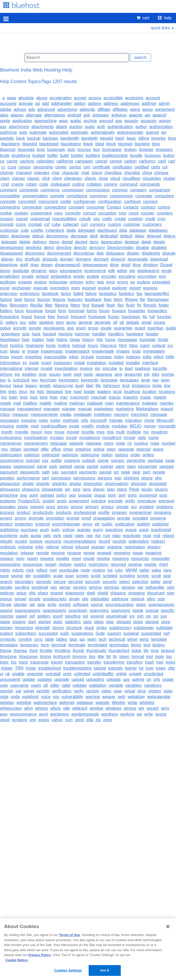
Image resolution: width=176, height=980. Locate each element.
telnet (132, 639)
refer (39, 547)
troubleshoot (50, 668)
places (99, 489)
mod (35, 426)
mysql (71, 438)
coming (111, 184)
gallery (11, 322)
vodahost (30, 697)
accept (80, 98)
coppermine (41, 213)
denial (67, 242)
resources (140, 559)
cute (25, 230)
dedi (94, 236)
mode (74, 426)
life (98, 386)
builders (93, 155)
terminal (59, 645)
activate (26, 104)
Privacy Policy (40, 955)
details (159, 242)
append (159, 115)
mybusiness (11, 438)
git (122, 322)
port (122, 495)
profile (104, 513)
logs (34, 397)
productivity (43, 513)
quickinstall (161, 530)
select (124, 582)
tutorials (115, 668)
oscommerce (12, 461)
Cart (143, 18)
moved (73, 432)
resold (89, 559)
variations (153, 685)
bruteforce (21, 155)
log (4, 397)
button (169, 155)
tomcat (138, 657)
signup (6, 599)
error (111, 282)
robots (18, 570)
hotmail (79, 346)
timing (46, 657)
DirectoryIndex (120, 248)
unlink (121, 674)
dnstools (50, 259)
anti (87, 115)
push (45, 530)
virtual (130, 691)
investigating (66, 368)
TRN (19, 668)
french (63, 317)
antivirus (119, 115)
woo (4, 714)
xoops (44, 720)
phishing (131, 478)
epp (101, 282)
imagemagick (77, 351)
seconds (44, 582)
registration (135, 547)
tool (150, 657)
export (135, 288)
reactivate (132, 536)
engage (25, 282)
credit (150, 219)
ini (25, 363)
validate (80, 685)
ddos (4, 236)
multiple (134, 432)
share (43, 593)
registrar (115, 547)
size (161, 599)
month (7, 432)
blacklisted (49, 144)
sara (167, 570)
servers (80, 587)
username (19, 685)
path (46, 472)
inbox (74, 357)
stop (110, 622)
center (61, 167)
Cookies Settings (68, 970)
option (107, 455)
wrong (161, 714)
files (4, 305)
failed (78, 294)
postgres (8, 501)
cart (172, 161)
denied (81, 242)
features (75, 300)
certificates (122, 167)
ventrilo (43, 691)
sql (85, 616)
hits (100, 340)
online (99, 449)
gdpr (33, 322)
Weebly (119, 703)
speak (138, 611)
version (92, 691)
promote (36, 518)
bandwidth (70, 138)
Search (141, 57)
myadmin (159, 432)
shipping (118, 593)
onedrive (83, 449)
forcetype (34, 311)
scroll (156, 576)
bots (71, 150)
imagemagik (103, 351)
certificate (101, 167)
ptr (97, 524)
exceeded (161, 282)
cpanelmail (40, 219)
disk (100, 253)
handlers (116, 334)
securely (93, 582)
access (95, 98)
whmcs (42, 708)
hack (36, 334)
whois (56, 708)
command (128, 184)
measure (20, 415)
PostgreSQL (29, 501)
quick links (160, 28)
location (149, 392)
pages (6, 466)
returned (118, 564)
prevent (37, 507)
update (29, 679)
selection (140, 582)
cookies (21, 213)
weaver (109, 697)
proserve (158, 518)
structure (74, 628)
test (147, 645)
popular (85, 495)
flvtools (150, 305)
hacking (65, 334)
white (132, 703)
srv (132, 616)
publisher (160, 524)
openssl (143, 449)
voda (15, 697)
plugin (147, 489)
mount (36, 432)
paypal (105, 472)
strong (58, 628)
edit (112, 271)
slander (20, 605)
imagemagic (52, 351)
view (118, 691)
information (10, 363)
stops (138, 622)
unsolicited (154, 674)
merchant (140, 415)
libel (90, 386)
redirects (8, 547)
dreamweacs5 (68, 265)
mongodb (167, 426)
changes (42, 173)
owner (103, 461)
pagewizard (24, 466)
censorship (43, 167)
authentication (120, 127)
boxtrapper (112, 150)
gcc (23, 322)
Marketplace (147, 409)
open (111, 449)
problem (147, 507)
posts (62, 501)
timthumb (62, 657)
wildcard (80, 708)
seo (54, 587)
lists (41, 392)
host (4, 346)
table (49, 639)
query (98, 530)
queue (131, 530)
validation (98, 685)
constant (76, 207)
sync (38, 639)
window (96, 708)
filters (75, 305)
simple (34, 599)
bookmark (56, 150)
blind (100, 144)
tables (62, 639)
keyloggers (69, 380)
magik (6, 403)
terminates (119, 645)
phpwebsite (52, 489)
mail (17, 403)
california (65, 161)
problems (165, 507)
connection (32, 207)
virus (142, 691)
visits (168, 691)
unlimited (82, 674)
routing (99, 570)
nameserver (11, 443)
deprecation (112, 242)
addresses (130, 104)
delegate (9, 242)
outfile (56, 461)
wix (141, 708)
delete (25, 242)
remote (43, 553)
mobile (22, 426)
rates (79, 536)
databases (158, 230)
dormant (101, 259)
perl (46, 478)
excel (5, 288)
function (164, 317)
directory (97, 248)
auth (101, 127)
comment (8, 190)
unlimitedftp (103, 674)
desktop (132, 242)
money (150, 426)
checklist (132, 173)
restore (65, 564)
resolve (103, 559)
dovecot (118, 259)
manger (69, 409)
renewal (104, 553)
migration (134, 420)
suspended (151, 633)
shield (103, 593)
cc (3, 167)
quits (24, 536)
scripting (127, 576)
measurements (44, 415)
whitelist (147, 703)
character (71, 173)
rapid (68, 536)
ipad (129, 368)
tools (160, 657)
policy (62, 495)
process (7, 513)
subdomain (144, 628)
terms (136, 645)
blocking (142, 144)
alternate (34, 115)
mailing (61, 403)
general (85, 322)
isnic (43, 374)
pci (116, 472)
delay (140, 236)
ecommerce (95, 271)
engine (40, 282)
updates (45, 679)
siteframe (120, 599)
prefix (130, 501)
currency (98, 224)
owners (118, 461)
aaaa (12, 98)
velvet (29, 691)
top (169, 657)
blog (156, 144)
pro (134, 507)
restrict (80, 564)
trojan (31, 668)
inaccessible (55, 357)
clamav (18, 178)
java (118, 374)
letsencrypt (63, 386)
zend (80, 720)
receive (36, 541)
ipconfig (160, 368)
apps (64, 121)
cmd (5, 184)
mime (149, 420)
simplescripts (54, 599)
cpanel (22, 219)
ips (17, 374)
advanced (46, 109)
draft (24, 265)
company (138, 190)
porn (112, 495)
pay (55, 472)
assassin (149, 121)
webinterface (45, 703)
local (117, 392)
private (123, 507)
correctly (73, 213)
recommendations (80, 541)
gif (115, 322)
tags (73, 639)
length (45, 386)
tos (14, 662)
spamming (121, 611)
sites (151, 599)
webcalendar (159, 697)
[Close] (168, 926)
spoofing (73, 616)
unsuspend (10, 679)
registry (154, 547)
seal (167, 576)
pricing (77, 507)
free (51, 317)
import (17, 357)
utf (45, 685)
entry (90, 282)
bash (120, 138)
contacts (131, 207)
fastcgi (6, 300)
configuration (110, 202)
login (13, 397)
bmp (41, 150)
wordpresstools (85, 714)
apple (5, 121)
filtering (61, 305)
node (121, 443)
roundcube (69, 570)
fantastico (108, 294)
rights (5, 570)
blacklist (30, 144)
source (97, 605)
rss (110, 570)
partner (107, 466)
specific (167, 611)
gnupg (159, 322)
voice (46, 697)
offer (45, 449)
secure (60, 582)
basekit (107, 138)
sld (32, 605)
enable (93, 276)
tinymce (80, 657)
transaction (75, 662)
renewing (122, 553)
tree (160, 662)
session (128, 587)
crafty (107, 219)
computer (144, 196)
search (6, 582)
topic (4, 662)
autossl (152, 132)
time (155, 651)
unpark (135, 674)
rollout (42, 570)
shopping (136, 593)
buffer (53, 155)
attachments (43, 127)
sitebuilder (100, 599)
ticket (136, 651)
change (7, 173)
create (120, 219)
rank (57, 536)
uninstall (53, 674)
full (152, 317)
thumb (78, 651)
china (147, 173)
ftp (145, 317)
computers (164, 196)
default (126, 236)
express (150, 288)
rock (30, 570)
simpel (20, 599)
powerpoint (79, 501)
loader (89, 392)
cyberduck (55, 230)
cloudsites (152, 178)
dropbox (151, 265)
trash (150, 662)
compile (57, 196)
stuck (89, 628)
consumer (95, 207)
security (110, 582)
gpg (71, 328)
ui (2, 674)
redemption (139, 541)
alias (4, 115)
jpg (3, 380)
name (153, 438)
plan (111, 489)
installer (133, 363)
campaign (84, 161)
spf (32, 616)
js (9, 380)
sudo (65, 633)
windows (113, 708)
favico (30, 300)
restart (50, 564)
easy (53, 271)
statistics (73, 622)
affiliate (104, 109)
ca (2, 161)
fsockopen (131, 317)
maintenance (128, 403)
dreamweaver (95, 265)
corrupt (89, 213)
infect (159, 357)
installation (97, 363)
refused (82, 547)
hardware (135, 334)
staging (19, 622)
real (157, 536)
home (110, 340)
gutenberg (10, 334)
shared (57, 593)
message (159, 415)
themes (20, 651)
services (112, 587)
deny (94, 242)
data (123, 230)
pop (73, 495)
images (123, 351)
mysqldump (90, 438)
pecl (147, 472)
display (133, 253)
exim (76, 288)
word (43, 714)
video (106, 691)
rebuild (6, 541)
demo (54, 242)
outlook (89, 461)
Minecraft (165, 420)
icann (145, 346)
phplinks (59, 484)
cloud (115, 178)
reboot (168, 536)
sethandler (155, 587)
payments (88, 472)
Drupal (166, 265)
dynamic (39, 271)
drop (137, 265)
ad (38, 104)
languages (129, 380)
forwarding (10, 317)
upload (78, 679)
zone (108, 720)
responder (161, 559)
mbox (5, 415)
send (167, 582)
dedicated (109, 236)
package (156, 461)
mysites (57, 438)
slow (41, 605)
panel (42, 466)
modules (119, 426)
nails (142, 438)
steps (99, 622)
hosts (51, 346)
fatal (18, 300)
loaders (104, 392)
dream (47, 265)
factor (66, 294)
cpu (97, 219)
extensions (30, 294)
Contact (114, 207)
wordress (110, 714)
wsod (5, 720)
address (111, 104)
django (7, 259)
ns (129, 443)
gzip (26, 334)
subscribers (26, 633)
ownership (136, 461)
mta (110, 432)
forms (92, 311)
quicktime (9, 536)
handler (99, 334)
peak (126, 472)
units (67, 674)
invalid (46, 368)
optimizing (90, 455)
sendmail (40, 587)
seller (155, 582)
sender (6, 587)
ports (132, 495)
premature (147, 501)
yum (69, 720)
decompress (57, 236)
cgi (165, 167)
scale (58, 576)
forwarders (158, 311)
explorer (120, 288)
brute (5, 155)
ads (32, 109)
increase (104, 357)
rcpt (106, 536)
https (133, 346)
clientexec (73, 178)
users (36, 685)
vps (56, 697)
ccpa (12, 167)
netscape (58, 443)
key (35, 380)
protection (24, 524)
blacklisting (71, 144)
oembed (31, 449)
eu (133, 282)
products (64, 513)
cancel (101, 161)
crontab (35, 224)
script (96, 576)
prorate (124, 518)
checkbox (113, 173)
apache (136, 115)
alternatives (55, 115)
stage (5, 622)
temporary (29, 645)
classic (33, 178)
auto (23, 132)
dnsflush (32, 259)
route (85, 570)
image (33, 351)
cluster (169, 178)
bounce (84, 150)
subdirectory (120, 628)
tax (82, 639)
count (133, 213)
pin (68, 489)
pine (77, 489)
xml (33, 720)
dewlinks (34, 248)
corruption (107, 213)
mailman (77, 403)
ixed (77, 374)
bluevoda (26, 150)
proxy (87, 524)
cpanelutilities (64, 219)
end (162, 276)
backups (50, 138)
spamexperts (54, 611)
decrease (79, 236)
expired (89, 288)
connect (150, 202)
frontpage (97, 317)
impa (4, 357)
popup (100, 495)
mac (64, 397)
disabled (159, 248)
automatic (80, 132)
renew (89, 553)
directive (64, 248)
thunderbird (119, 651)
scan (70, 576)
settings (7, 593)
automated (59, 132)
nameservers (36, 443)
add (46, 104)
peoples (7, 478)
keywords (90, 380)
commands (150, 184)
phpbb (28, 484)
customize (9, 230)
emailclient (10, 276)
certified (142, 167)
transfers (135, 662)
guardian (155, 328)
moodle (22, 432)
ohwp (68, 449)
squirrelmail (117, 616)
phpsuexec (10, 489)
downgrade (138, 259)
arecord (106, 121)
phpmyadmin (117, 484)
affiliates (120, 109)
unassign (35, 674)
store (166, 622)
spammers (99, 611)
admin (164, 104)
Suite (100, 633)
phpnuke (139, 484)
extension (9, 294)
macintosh (79, 397)
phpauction (10, 484)
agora (148, 109)
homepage (127, 340)
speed (21, 616)
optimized (51, 455)
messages (9, 420)
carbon (130, 161)
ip (121, 368)
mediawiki (82, 415)
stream (6, 628)
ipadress (143, 368)
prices (63, 507)
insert (46, 363)
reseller (63, 559)
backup (34, 138)
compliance (77, 196)
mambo (167, 403)
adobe (6, 109)
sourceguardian (119, 605)
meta (43, 420)
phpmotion (93, 484)
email (166, 271)
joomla (168, 374)
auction (76, 127)
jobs (156, 374)
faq (139, 294)
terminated (98, 645)
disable (142, 248)
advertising (67, 109)
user (4, 685)
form (62, 311)
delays (169, 236)
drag (34, 265)
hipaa (75, 340)
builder (77, 155)
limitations (141, 386)
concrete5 (27, 202)
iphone (6, 374)
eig (132, 271)
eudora (144, 282)
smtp (52, 605)
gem (60, 322)
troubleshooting (77, 668)
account (153, 98)
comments (29, 190)
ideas (15, 351)
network (76, 443)
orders (148, 455)
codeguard (60, 184)
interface (150, 363)
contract (148, 207)
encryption (147, 276)
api (147, 115)
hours (93, 346)
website (103, 703)
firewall (98, 305)
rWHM (131, 570)
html (123, 346)
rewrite (150, 564)
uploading (95, 679)
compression (121, 196)
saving (17, 576)
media (66, 415)
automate (38, 132)
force (19, 311)
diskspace (115, 253)
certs (156, 167)
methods (71, 420)
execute (41, 288)
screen (82, 576)
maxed (167, 409)
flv (139, 305)
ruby (119, 570)
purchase (29, 530)
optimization (11, 455)
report (32, 559)
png (24, 495)
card (162, 161)
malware (150, 403)
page (170, 461)
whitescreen (11, 708)
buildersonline (115, 155)
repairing (153, 553)
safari (144, 570)
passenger (148, 466)
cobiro (32, 184)
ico (170, 346)
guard (140, 328)
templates (9, 645)
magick (160, 397)
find (86, 305)
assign (165, 121)
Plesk (134, 489)
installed (116, 363)
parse (79, 466)
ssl (156, 616)
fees (108, 300)
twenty (131, 668)
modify (88, 426)
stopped (123, 622)
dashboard (107, 230)
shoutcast (156, 593)
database (138, 230)
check (97, 173)
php (158, 478)
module (103, 426)
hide (50, 340)
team (92, 639)
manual (85, 409)
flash (111, 305)
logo (24, 397)
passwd (166, 466)
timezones (28, 657)
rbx (98, 536)
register (98, 547)
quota (36, 536)
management (29, 409)
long (44, 397)
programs (163, 513)
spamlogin (78, 611)
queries (84, 530)
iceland (159, 346)
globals (133, 322)
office (56, 449)
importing (33, 357)
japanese (104, 374)
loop (54, 397)
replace (7, 559)
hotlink (64, 346)
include (87, 357)
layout (6, 386)
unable (18, 674)
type (150, 668)
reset (76, 559)
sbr (28, 576)
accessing (134, 98)
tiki (146, 651)
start (32, 622)
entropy (76, 282)
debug (38, 236)
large (146, 380)
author (141, 127)
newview (94, 443)
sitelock (138, 599)
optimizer (70, 455)
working (127, 714)
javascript (133, 374)
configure (132, 202)
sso (164, 616)
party (120, 466)
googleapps (54, 328)
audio (90, 127)
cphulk (85, 219)
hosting (17, 346)
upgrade (62, 679)
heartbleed (10, 340)
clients (90, 178)
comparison (160, 190)
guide (171, 328)
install (79, 363)
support (114, 633)
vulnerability (72, 697)
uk (8, 674)
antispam (101, 115)
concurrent (48, 202)
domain (67, 259)
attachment (19, 127)
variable (116, 685)
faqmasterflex (157, 294)
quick (144, 530)
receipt (21, 541)
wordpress (60, 714)
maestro (131, 397)
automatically (103, 132)
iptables (29, 374)
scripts (143, 576)
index (119, 357)
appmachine (45, 121)
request (47, 559)
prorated (140, 518)
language (109, 380)
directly (80, 248)
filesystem (19, 305)
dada (71, 230)
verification (62, 691)
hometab (147, 340)
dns (19, 259)
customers (152, 224)
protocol (43, 524)
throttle (46, 651)
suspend (131, 633)
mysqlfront (112, 438)
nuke (155, 443)
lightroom (112, 386)
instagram (63, 363)
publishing (9, 530)
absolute (26, 98)
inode (34, 363)
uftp (172, 668)
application (22, 121)
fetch (118, 300)
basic (131, 138)
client (57, 178)
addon (80, 104)
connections (55, 207)
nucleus (141, 443)
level (80, 386)
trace (23, 662)
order (135, 455)
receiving (53, 541)
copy (59, 213)
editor (122, 271)
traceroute (39, 662)
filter (49, 305)
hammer (82, 334)
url (149, 679)
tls (115, 657)
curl (84, 224)
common (120, 190)
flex (121, 305)
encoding (127, 276)
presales (8, 507)
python (69, 530)
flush (131, 305)
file (142, 300)
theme (6, 651)
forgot (50, 311)
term (45, 645)
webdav (7, 703)
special (152, 611)
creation (136, 219)
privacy (108, 507)
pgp (118, 478)
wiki (66, 708)
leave (18, 386)
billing (144, 138)
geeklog (46, 322)
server (65, 587)
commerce (50, 190)
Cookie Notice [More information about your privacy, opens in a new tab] (17, 960)
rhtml (163, 564)
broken (130, 150)
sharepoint (75, 593)
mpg (100, 432)
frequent (78, 317)
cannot (116, 161)
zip (98, 720)
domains (84, 259)
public (107, 524)
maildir (46, 403)
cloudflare (131, 178)
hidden (38, 340)
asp (119, 121)
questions (114, 530)
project (6, 518)
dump (5, 271)
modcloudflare (54, 426)
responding (10, 564)
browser (146, 150)
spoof (58, 616)
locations (167, 392)
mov (48, 432)
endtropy (8, 282)
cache (12, 161)
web (121, 697)
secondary (24, 582)
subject (7, 633)
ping (87, 489)
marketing (125, 409)
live (68, 392)
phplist (75, 484)
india (147, 357)
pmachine (9, 495)
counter (148, 213)
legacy (31, 386)
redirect (158, 541)
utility (55, 685)
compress (99, 196)
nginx (109, 443)
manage (7, 409)
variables (134, 685)
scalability (42, 576)
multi (120, 432)
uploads (114, 679)
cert (87, 167)
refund (67, 547)
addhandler (61, 104)
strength (43, 628)
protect (6, 524)
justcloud (21, 380)
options (122, 455)
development (12, 248)
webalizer (136, 697)
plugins (161, 489)
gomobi (20, 328)
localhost (132, 392)
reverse (135, 564)
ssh (140, 616)
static (58, 622)
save (4, 576)
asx (3, 127)
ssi (149, 616)
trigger (7, 668)
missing (7, 426)
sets (170, 587)
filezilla (36, 305)
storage (152, 622)
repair (138, 553)
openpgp (126, 449)
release (27, 553)
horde (163, 340)
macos (115, 397)
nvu (4, 449)
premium (166, 501)
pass (132, 466)
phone (147, 478)
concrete (8, 202)
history (88, 340)
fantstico (127, 294)
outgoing (72, 461)
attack (62, 127)
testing (158, 645)
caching (27, 161)
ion (98, 368)
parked (66, 466)
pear (136, 472)
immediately (154, 351)
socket (65, 605)
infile (170, 357)
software (81, 605)
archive (90, 121)
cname (17, 184)
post (163, 495)
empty (79, 276)
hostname (35, 346)
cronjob (7, 224)
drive (114, 265)
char (56, 173)
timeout (168, 651)
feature (59, 300)
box (97, 150)
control (164, 207)
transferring (114, 662)
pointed (47, 495)
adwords (87, 109)
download (159, 259)
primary (92, 507)
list (32, 392)
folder (164, 305)
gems (71, 322)
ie (23, 351)
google (35, 328)
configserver (85, 202)
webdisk (24, 703)
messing (29, 420)
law (155, 380)
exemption (60, 288)
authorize (8, 132)
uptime (138, 679)
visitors (155, 691)
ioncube (110, 368)
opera (158, 449)
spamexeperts (28, 611)
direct (49, 248)
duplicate (21, 271)
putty (56, 530)
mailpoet (95, 403)
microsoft (98, 420)
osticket (33, 461)
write (149, 714)
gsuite (106, 328)
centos (75, 167)
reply (20, 559)
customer (132, 224)
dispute (169, 253)
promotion (55, 518)
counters (165, 213)
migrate (116, 420)
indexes (133, 357)
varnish (7, 691)
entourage (58, 282)
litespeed (55, 392)
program (119, 513)
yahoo (57, 720)
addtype (149, 104)
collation (94, 184)
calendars (45, 161)
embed (42, 276)
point (34, 495)
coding (78, 184)
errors (123, 282)
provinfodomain (66, 524)
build (64, 155)
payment (69, 472)
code (44, 184)
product (24, 513)
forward (119, 311)
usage (168, 679)
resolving (121, 559)
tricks (170, 662)
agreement (165, 109)
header (152, 334)
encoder (109, 276)
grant (81, 328)
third (34, 651)
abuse (42, 98)
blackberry (11, 144)
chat (85, 173)
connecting (10, 207)
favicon (44, 300)
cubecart (71, 224)
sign (170, 593)
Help (165, 18)
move (59, 432)
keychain (48, 380)
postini (49, 501)
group (93, 328)
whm (29, 708)
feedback (93, 300)
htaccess (109, 346)
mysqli (129, 438)
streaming (24, 628)
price (51, 507)
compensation (35, 196)
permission (61, 478)
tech (103, 639)
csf (47, 224)
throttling (63, 651)
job (147, 374)
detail (146, 242)
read (147, 536)
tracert (57, 662)
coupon (7, 219)
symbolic (8, 639)
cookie (6, 213)
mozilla (88, 432)
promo (20, 518)
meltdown (103, 415)
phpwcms (31, 489)
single (74, 599)
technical (117, 639)
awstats (7, 138)
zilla (90, 720)
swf (166, 633)
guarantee (123, 328)
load (77, 392)
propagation (104, 518)
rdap (116, 536)
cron (161, 219)
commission (73, 190)
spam (141, 605)
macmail (99, 397)
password (9, 472)
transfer (94, 662)
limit (126, 386)
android (74, 115)
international (11, 368)
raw (89, 536)
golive (5, 328)
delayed (154, 236)
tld (109, 657)
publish (143, 524)
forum (104, 311)
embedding (61, 276)
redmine (25, 547)
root (53, 570)
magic (146, 397)
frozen (114, 317)
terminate (77, 645)
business (153, 155)
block (111, 144)
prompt (73, 518)
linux (23, 392)
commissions (98, 190)
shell (91, 593)
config (66, 202)
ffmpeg (131, 300)
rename (74, 553)
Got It (105, 970)
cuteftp (37, 230)
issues (55, 374)
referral (53, 547)
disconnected (59, 253)
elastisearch (148, 271)
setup (21, 593)
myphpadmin (36, 438)
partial (92, 466)
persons (105, 478)
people (159, 472)
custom (115, 224)
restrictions (98, 564)
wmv (165, 708)
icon (4, 351)
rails (47, 536)
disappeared (11, 253)
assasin (131, 121)
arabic (76, 121)
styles (101, 628)
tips (92, 657)
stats (87, 622)
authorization (161, 127)
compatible (10, 196)
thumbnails (96, 651)
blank (88, 144)
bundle (136, 155)
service (95, 587)
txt (141, 668)
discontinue (84, 253)
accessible (113, 98)
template (159, 639)
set (140, 587)
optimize (32, 455)
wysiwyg (20, 720)
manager (52, 409)
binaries (159, 138)
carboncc (147, 161)
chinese (161, 173)
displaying (151, 253)
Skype (6, 605)
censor (25, 167)
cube (56, 224)
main (109, 403)
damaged (86, 230)
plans (122, 489)
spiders (44, 616)
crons (21, 224)
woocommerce (23, 714)
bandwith (90, 138)
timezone (8, 657)
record (104, 541)
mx (146, 432)
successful (48, 633)
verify (79, 691)
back (21, 138)
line (167, 386)
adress (20, 109)
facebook (50, 294)
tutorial (100, 668)
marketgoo (104, 409)
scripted (110, 576)
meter (55, 420)
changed (24, 173)
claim (5, 178)
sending (22, 587)
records (119, 541)
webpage (85, 703)
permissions (84, 478)
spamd (6, 611)
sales (156, 570)
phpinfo (43, 484)
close (103, 178)
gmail (146, 322)
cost (122, 213)
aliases (17, 115)
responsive (33, 564)
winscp (130, 708)
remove (58, 553)
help (26, 340)
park (53, 466)
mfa (84, 420)
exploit (104, 288)
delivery (40, 242)
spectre (7, 616)
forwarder (137, 311)
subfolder (165, 628)
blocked (125, 144)
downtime (9, 265)
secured (75, 582)
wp (139, 714)
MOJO (135, 426)
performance (28, 478)
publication (125, 524)
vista (4, 697)
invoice (86, 368)
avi (164, 132)
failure (91, 294)
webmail (67, 703)
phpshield (158, 484)
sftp (32, 593)
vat (18, 691)
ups (126, 679)
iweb (67, 374)
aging (135, 109)
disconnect (35, 253)
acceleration (61, 98)
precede (115, 501)
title (101, 657)
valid (66, 685)
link (3, 392)
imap (136, 351)
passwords (30, 472)
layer (165, 380)
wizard (153, 708)
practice (98, 501)
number (169, 443)
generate (102, 322)
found (27, 317)
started (45, 622)
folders (6, 311)
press (23, 507)
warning (93, 697)
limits (157, 386)
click (46, 178)
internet (31, 368)
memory (121, 415)
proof (86, 518)
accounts (8, 104)
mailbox (30, 403)
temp (144, 639)
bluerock (8, 150)
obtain (16, 449)
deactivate (21, 236)
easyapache (71, 271)
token (124, 657)
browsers (164, 150)
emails (28, 276)
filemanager (158, 300)
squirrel (97, 616)
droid (126, 265)
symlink (25, 639)
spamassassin (161, 605)
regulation (9, 553)
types (161, 668)
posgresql (148, 495)
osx (45, 461)
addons (95, 104)
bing (172, 138)
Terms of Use (70, 935)
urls (157, 679)
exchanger (21, 288)
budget (39, 155)
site (85, 599)
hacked (49, 334)
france (40, 317)
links (13, 392)
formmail (76, 311)
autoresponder (130, 132)
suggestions (82, 633)
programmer (140, 513)
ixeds (89, 374)
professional (85, 513)
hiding (62, 340)
